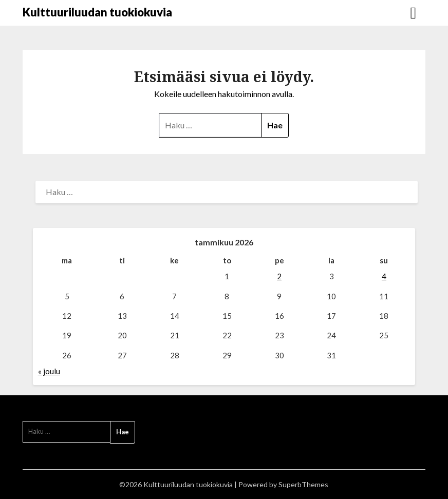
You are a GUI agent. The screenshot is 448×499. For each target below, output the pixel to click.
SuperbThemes (303, 484)
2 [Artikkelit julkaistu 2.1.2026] (279, 276)
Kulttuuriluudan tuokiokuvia (97, 12)
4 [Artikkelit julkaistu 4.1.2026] (384, 276)
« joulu (49, 371)
